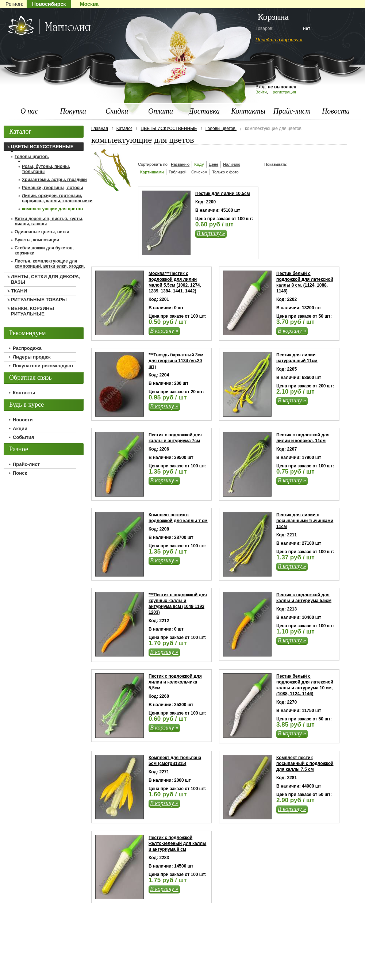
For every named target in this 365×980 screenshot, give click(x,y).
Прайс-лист (292, 111)
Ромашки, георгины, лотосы (53, 188)
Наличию (232, 164)
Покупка (73, 111)
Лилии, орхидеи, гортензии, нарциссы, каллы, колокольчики (57, 198)
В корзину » (211, 233)
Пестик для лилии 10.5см (223, 194)
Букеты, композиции (37, 240)
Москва (89, 4)
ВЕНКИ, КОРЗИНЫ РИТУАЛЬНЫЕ (32, 311)
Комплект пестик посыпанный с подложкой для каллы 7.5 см (305, 763)
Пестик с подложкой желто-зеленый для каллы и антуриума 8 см (177, 843)
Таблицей (178, 172)
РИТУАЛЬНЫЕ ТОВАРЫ (39, 300)
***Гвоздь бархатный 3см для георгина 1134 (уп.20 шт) (176, 361)
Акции (20, 428)
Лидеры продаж (32, 357)
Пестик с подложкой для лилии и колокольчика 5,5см (175, 682)
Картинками (152, 172)
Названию (180, 164)
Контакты (248, 111)
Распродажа (27, 348)
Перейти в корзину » (279, 40)
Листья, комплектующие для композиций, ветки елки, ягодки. (50, 264)
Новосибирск (49, 4)
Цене (214, 164)
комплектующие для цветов (52, 209)
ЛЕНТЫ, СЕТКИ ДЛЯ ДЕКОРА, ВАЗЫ (46, 279)
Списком (199, 172)
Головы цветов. (221, 129)
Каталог (124, 129)
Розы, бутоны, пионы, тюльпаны (46, 169)
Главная (100, 129)
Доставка (204, 111)
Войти (261, 92)
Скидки (117, 111)
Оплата (161, 111)
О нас (29, 111)
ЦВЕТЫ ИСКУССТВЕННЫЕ (169, 129)
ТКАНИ (19, 291)
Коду (199, 164)
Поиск (20, 473)
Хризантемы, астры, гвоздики (54, 180)
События (23, 437)
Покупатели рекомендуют (43, 366)
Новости (336, 111)
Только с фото (225, 172)
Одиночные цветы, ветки (42, 232)
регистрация (284, 92)
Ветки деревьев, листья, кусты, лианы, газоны (49, 221)
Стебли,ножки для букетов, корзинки (44, 250)
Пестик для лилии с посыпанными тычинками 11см (305, 521)
